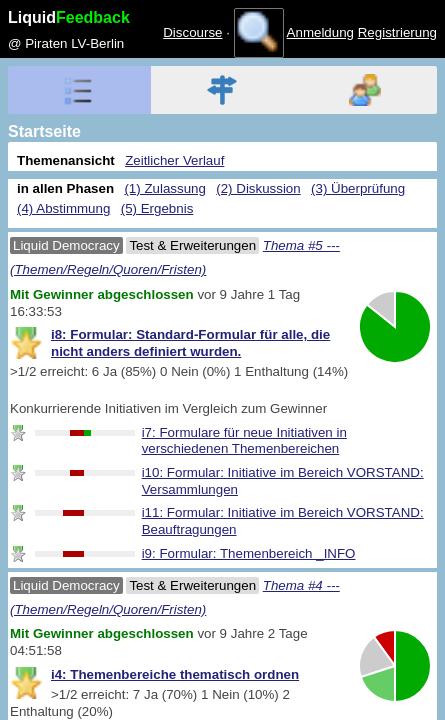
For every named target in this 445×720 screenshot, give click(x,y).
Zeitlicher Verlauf (174, 160)
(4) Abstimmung (63, 208)
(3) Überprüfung (358, 188)
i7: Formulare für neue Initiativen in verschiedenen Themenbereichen (244, 441)
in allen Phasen (65, 188)
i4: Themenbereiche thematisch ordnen (175, 674)
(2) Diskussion (258, 188)
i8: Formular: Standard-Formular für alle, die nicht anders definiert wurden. (190, 343)
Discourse (192, 32)
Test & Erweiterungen (192, 245)
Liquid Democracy (66, 245)
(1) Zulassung (165, 188)
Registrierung (397, 32)
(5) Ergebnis (157, 208)
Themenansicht (66, 160)
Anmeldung (320, 32)
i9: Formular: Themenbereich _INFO (249, 553)
